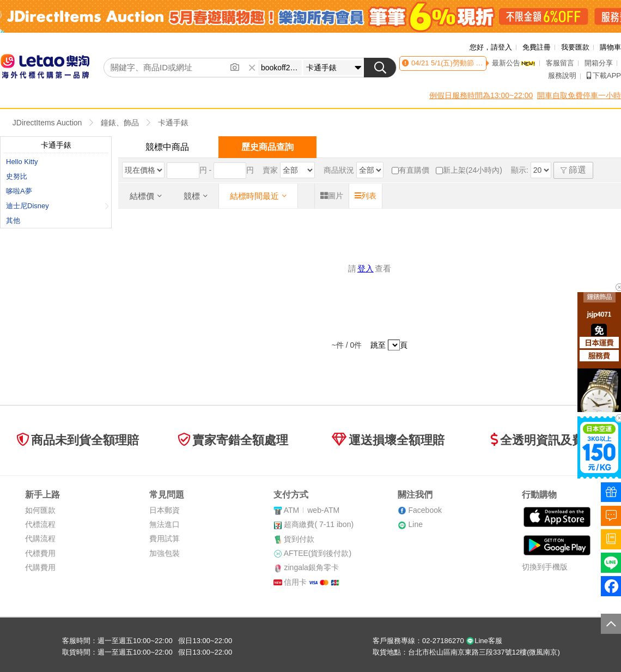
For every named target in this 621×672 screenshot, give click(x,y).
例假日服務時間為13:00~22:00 (481, 95)
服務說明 (562, 75)
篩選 (573, 170)
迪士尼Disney (57, 206)
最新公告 (514, 63)
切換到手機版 (545, 567)
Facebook (425, 510)
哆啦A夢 (19, 191)
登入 (366, 268)
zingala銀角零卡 (311, 567)
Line (415, 524)
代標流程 (40, 524)
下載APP (604, 75)
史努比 (17, 176)
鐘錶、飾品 (120, 123)
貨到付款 (299, 539)
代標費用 (40, 553)
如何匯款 (40, 510)
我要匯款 (575, 47)
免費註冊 (537, 47)
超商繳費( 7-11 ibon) (319, 524)
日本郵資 (165, 510)
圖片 (332, 196)
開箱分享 (599, 63)
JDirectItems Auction (47, 123)
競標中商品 (167, 147)
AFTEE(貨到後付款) (318, 553)
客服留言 (560, 63)
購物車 (610, 47)
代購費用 (40, 567)
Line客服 (484, 641)
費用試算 (165, 538)
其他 (13, 220)
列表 (366, 196)
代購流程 (40, 538)
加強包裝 (165, 553)
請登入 (501, 47)
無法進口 (165, 524)
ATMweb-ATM (312, 510)
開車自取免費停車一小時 (579, 95)
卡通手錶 (173, 123)
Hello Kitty (22, 162)
